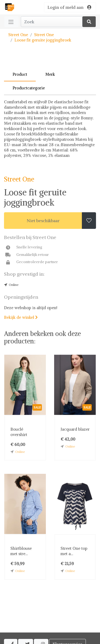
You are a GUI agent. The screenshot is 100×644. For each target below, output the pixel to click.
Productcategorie (29, 88)
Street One (18, 35)
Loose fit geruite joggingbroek (43, 40)
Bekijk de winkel (21, 317)
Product (20, 74)
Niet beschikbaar (43, 221)
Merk (50, 74)
